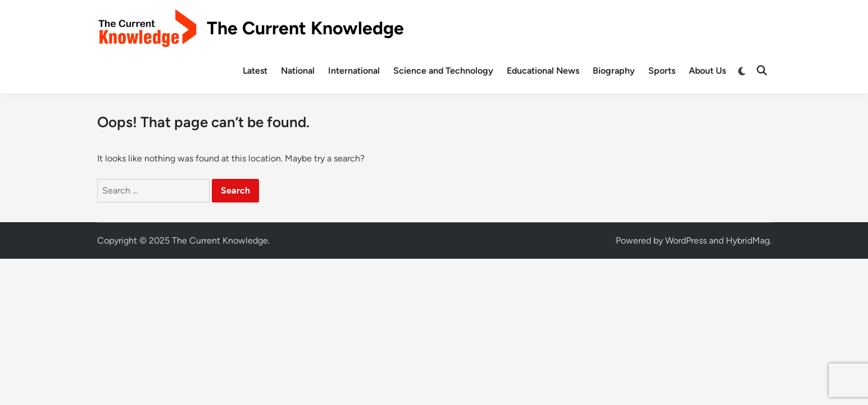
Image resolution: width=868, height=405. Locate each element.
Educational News (543, 71)
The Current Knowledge (305, 28)
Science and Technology (443, 71)
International (354, 71)
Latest (255, 71)
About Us (707, 71)
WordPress (686, 240)
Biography (614, 71)
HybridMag (748, 240)
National (298, 71)
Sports (662, 71)
